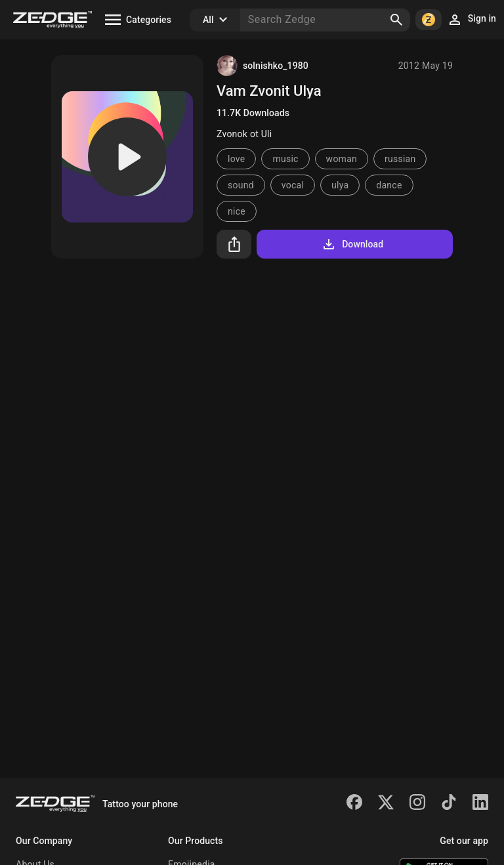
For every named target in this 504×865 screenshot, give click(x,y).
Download (352, 244)
